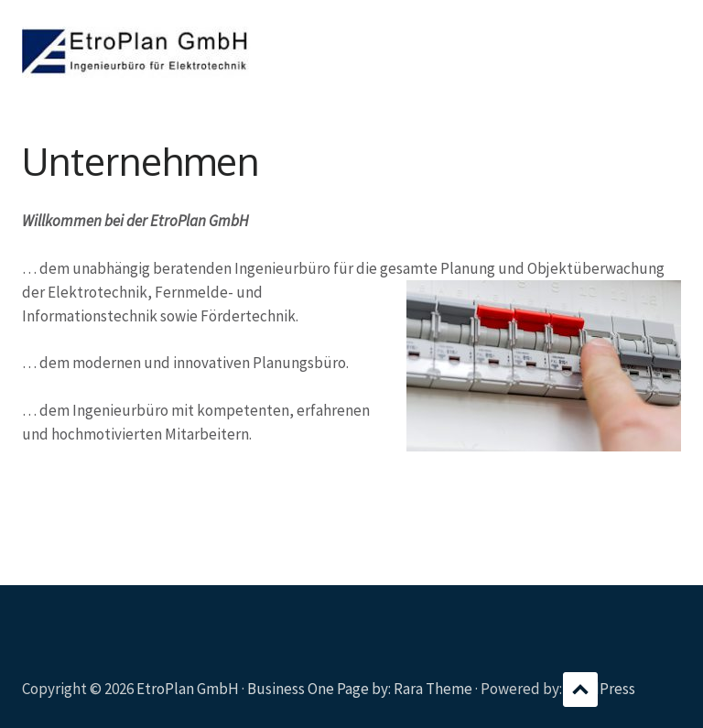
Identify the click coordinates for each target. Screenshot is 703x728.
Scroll (580, 690)
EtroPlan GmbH (188, 689)
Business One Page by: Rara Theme (360, 689)
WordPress (600, 689)
